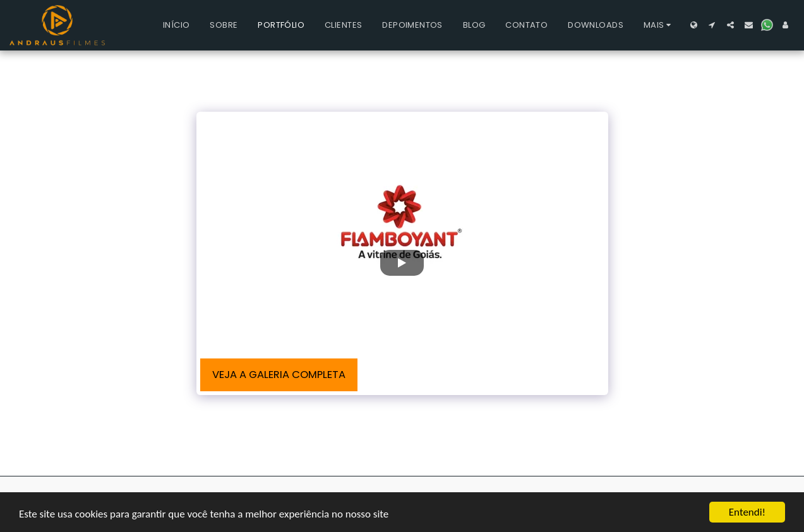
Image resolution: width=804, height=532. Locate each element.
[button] (712, 25)
